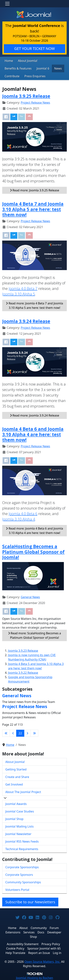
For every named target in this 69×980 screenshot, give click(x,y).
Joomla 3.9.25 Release (26, 96)
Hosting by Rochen (34, 978)
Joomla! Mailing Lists (20, 826)
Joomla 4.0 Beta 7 (23, 289)
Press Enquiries (35, 76)
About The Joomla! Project (23, 792)
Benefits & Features (18, 68)
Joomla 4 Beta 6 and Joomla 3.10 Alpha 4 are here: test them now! (33, 434)
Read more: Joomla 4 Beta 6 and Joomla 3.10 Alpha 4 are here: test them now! (34, 531)
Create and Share (17, 777)
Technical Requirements (22, 849)
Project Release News (35, 103)
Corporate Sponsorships (22, 867)
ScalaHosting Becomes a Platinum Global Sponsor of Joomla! (33, 552)
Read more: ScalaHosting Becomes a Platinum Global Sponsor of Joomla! (35, 635)
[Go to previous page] (13, 733)
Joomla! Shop (14, 819)
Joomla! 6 (43, 68)
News (58, 68)
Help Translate (15, 953)
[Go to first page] (6, 733)
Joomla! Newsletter (18, 834)
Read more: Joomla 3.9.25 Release (35, 190)
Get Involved (14, 784)
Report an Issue (39, 953)
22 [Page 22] (20, 733)
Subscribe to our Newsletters (30, 902)
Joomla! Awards (16, 804)
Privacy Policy (51, 944)
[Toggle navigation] (7, 4)
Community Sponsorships (23, 882)
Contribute (12, 76)
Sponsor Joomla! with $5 (44, 948)
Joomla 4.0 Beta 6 (23, 514)
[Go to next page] (27, 733)
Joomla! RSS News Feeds (22, 841)
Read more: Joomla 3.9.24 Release (35, 415)
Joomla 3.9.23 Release (23, 651)
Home (9, 61)
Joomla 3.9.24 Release (26, 321)
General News (30, 597)
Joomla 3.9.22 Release (23, 673)
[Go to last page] (34, 733)
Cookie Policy (15, 948)
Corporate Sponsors (19, 875)
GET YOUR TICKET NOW (34, 49)
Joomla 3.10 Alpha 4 (19, 519)
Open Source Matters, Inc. (42, 962)
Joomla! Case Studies (20, 811)
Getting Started (16, 769)
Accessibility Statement (23, 944)
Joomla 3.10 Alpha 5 (19, 294)
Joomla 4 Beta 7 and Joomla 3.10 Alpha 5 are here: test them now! (33, 209)
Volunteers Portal (17, 890)
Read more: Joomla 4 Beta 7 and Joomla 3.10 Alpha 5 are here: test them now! (34, 306)
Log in (57, 953)
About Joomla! (28, 61)
